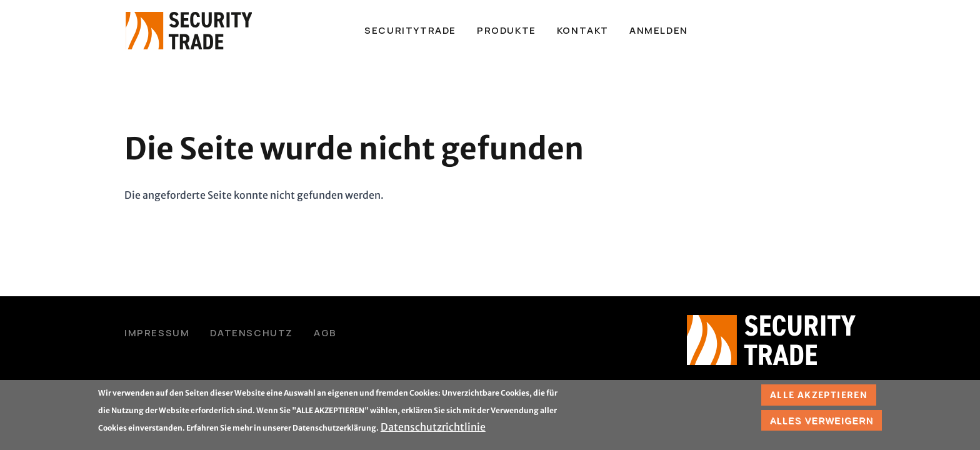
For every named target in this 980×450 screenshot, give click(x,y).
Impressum (157, 333)
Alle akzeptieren (819, 397)
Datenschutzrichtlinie (433, 429)
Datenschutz (252, 333)
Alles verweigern (822, 422)
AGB (325, 333)
